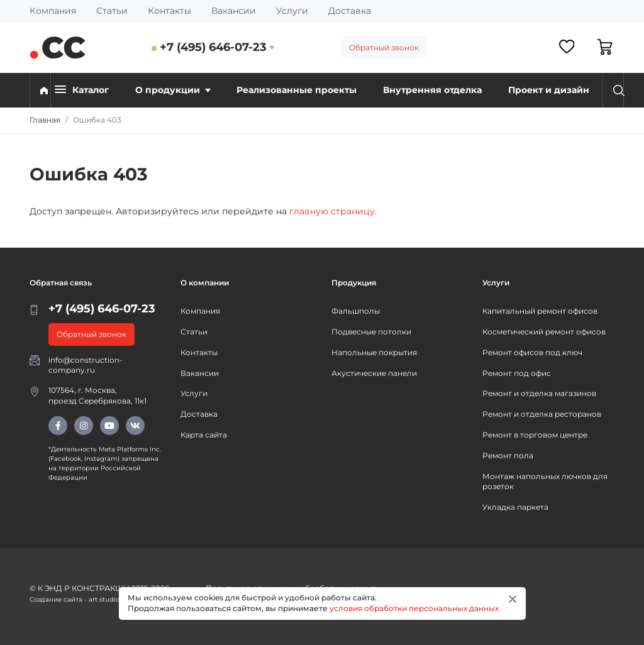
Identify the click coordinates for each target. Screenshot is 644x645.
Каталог (82, 90)
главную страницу (332, 211)
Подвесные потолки (371, 332)
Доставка (350, 11)
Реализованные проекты (297, 90)
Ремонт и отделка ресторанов (542, 414)
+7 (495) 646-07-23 (213, 47)
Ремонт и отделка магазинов (539, 393)
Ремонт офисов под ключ (532, 352)
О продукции (173, 90)
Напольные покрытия (374, 352)
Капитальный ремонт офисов (540, 311)
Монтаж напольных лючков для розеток (545, 482)
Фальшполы (356, 311)
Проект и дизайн (549, 90)
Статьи (112, 11)
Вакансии (234, 11)
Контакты (169, 11)
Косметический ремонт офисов (544, 332)
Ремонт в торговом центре (535, 435)
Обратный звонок (384, 47)
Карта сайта (204, 435)
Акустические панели (374, 373)
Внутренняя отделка (432, 90)
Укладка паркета (515, 507)
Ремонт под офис (517, 373)
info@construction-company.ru (86, 365)
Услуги (292, 11)
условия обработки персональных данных (414, 608)
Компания (53, 11)
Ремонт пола (508, 455)
